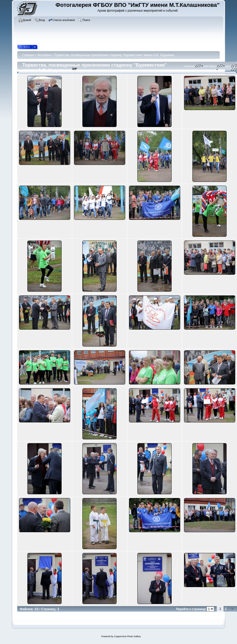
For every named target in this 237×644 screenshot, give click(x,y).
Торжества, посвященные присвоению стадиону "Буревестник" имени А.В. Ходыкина (114, 55)
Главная (28, 55)
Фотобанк (44, 55)
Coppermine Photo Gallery (127, 636)
